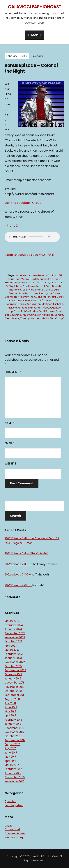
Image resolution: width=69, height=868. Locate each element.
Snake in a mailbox (42, 315)
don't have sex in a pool (37, 286)
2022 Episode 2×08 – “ (18, 585)
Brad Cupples (38, 279)
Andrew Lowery (38, 275)
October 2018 (13, 691)
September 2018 (15, 695)
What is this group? (53, 318)
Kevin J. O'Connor (41, 301)
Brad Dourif (54, 279)
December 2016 (15, 777)
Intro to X (11, 226)
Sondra (59, 315)
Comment (13, 372)
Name (10, 423)
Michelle (58, 304)
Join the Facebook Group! (23, 203)
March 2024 (12, 621)
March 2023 (12, 650)
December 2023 (15, 633)
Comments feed (15, 833)
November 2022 (15, 662)
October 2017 (13, 736)
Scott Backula (47, 311)
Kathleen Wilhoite (19, 301)
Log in (8, 825)
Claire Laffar (42, 283)
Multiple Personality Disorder (25, 308)
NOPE (46, 308)
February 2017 (13, 769)
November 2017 (14, 732)
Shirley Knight (22, 315)
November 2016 (14, 781)
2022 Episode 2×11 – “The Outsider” (26, 553)
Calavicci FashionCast (34, 7)
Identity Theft (28, 297)
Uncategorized (14, 805)
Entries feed (12, 829)
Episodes (37, 56)
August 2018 (12, 699)
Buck (22, 283)
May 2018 (10, 711)
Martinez (47, 304)
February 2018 (13, 720)
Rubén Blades (29, 311)
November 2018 (14, 687)
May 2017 (10, 757)
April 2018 (10, 715)
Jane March (43, 297)
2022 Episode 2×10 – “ (18, 564)
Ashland (53, 275)
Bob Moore (22, 279)
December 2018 (15, 683)
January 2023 (13, 658)
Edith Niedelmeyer (34, 290)
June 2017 (11, 753)
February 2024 (14, 625)
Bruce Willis (11, 283)
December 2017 (15, 728)
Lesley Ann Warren (30, 304)
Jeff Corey (58, 297)
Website (10, 463)
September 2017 (15, 740)
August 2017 (12, 744)
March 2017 (12, 765)
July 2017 (10, 748)
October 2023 (13, 641)
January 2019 (13, 679)
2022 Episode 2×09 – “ (18, 575)
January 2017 (13, 773)
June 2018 (11, 707)
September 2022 (15, 670)
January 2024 (13, 629)
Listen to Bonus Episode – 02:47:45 (29, 255)
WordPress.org (14, 837)
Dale (19, 286)
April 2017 (10, 761)
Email (10, 443)
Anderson (21, 275)
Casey (30, 283)
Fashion (14, 293)
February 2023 (14, 654)
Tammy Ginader (30, 318)
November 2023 (15, 637)
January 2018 (13, 724)
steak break (12, 318)
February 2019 (13, 674)
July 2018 (10, 703)
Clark (54, 283)
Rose (17, 311)
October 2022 (13, 666)
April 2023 (11, 646)
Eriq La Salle (53, 290)
